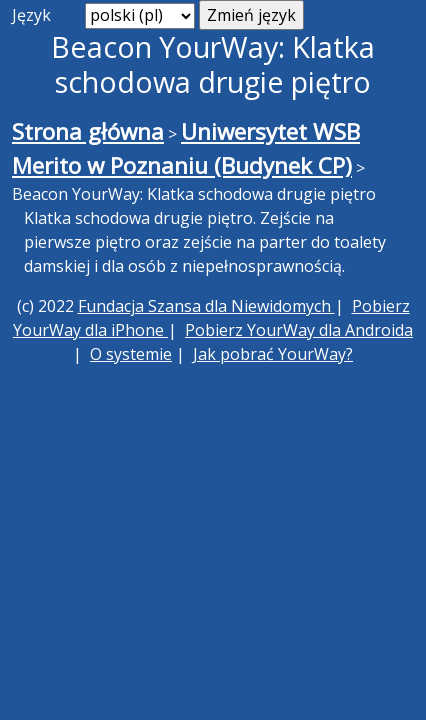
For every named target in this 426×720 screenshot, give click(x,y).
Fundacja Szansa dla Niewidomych (206, 306)
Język (31, 15)
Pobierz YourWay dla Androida (299, 330)
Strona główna (88, 131)
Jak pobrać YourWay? (273, 354)
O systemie (131, 354)
